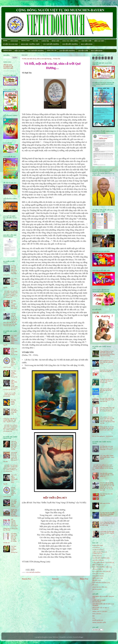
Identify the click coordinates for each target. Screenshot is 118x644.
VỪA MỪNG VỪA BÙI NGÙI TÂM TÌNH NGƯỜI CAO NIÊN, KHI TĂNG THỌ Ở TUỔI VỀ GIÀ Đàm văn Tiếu (107, 420)
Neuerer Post (26, 579)
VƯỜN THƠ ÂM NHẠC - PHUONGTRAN (99, 601)
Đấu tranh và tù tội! (105, 503)
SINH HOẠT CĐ (97, 576)
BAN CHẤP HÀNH (87, 44)
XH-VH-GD (96, 589)
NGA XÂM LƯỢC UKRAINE (100, 571)
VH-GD (94, 585)
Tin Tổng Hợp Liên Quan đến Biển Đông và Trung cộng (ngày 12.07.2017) (106, 448)
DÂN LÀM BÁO (97, 614)
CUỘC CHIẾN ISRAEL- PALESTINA (102, 562)
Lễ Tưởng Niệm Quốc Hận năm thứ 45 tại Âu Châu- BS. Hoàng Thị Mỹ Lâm (107, 409)
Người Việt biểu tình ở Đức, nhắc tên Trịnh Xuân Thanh (14, 513)
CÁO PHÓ (95, 548)
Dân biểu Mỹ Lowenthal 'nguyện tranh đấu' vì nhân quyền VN (107, 475)
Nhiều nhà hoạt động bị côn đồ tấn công (14, 411)
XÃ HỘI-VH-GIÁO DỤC (10, 44)
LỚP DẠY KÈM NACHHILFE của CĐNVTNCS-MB (8, 67)
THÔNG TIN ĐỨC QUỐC (99, 623)
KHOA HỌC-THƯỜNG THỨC (30, 44)
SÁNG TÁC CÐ (52, 50)
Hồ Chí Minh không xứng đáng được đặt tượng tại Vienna (107, 362)
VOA (94, 618)
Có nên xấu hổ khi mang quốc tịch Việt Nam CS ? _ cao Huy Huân (107, 381)
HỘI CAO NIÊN (99, 41)
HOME (5, 41)
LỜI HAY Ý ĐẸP (97, 569)
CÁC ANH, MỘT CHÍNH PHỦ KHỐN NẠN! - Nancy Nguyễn (107, 457)
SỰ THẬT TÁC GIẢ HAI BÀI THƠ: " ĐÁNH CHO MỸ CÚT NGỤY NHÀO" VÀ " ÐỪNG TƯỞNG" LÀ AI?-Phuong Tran (10, 294)
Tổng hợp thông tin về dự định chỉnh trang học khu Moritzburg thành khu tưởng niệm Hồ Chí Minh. (107, 353)
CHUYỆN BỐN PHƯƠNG (70, 44)
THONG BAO (25, 41)
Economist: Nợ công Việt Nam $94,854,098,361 (106, 371)
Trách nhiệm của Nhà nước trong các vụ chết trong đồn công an (107, 533)
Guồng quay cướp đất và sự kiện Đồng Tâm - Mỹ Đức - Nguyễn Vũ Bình (10, 420)
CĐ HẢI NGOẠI (97, 550)
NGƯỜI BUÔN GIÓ (98, 620)
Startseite (55, 579)
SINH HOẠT (14, 41)
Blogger (81, 637)
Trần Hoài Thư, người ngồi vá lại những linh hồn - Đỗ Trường (14, 445)
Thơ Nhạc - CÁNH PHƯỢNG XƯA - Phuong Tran (14, 374)
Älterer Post (84, 579)
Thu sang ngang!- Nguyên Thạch (13, 402)
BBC (94, 616)
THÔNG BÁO (7, 50)
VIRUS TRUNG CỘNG (99, 587)
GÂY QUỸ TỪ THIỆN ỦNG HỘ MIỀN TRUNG (14, 503)
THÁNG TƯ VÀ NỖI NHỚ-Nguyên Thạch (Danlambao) (9, 395)
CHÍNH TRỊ (45, 41)
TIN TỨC (35, 41)
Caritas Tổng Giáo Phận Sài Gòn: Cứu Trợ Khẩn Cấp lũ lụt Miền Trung (107, 524)
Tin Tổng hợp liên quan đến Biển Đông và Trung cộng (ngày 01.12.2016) (107, 514)
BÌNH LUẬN (55, 41)
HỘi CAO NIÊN (97, 565)
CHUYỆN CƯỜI (86, 41)
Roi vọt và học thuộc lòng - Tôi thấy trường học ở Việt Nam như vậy (107, 400)
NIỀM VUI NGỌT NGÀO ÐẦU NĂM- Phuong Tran (14, 352)
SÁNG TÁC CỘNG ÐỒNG (70, 41)
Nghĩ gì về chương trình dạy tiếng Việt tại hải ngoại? (106, 390)
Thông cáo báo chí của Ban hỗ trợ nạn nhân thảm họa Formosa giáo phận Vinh (107, 428)
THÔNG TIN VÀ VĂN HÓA (100, 611)
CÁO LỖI (96, 313)
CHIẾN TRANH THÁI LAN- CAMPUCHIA (100, 553)
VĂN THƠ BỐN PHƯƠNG (51, 44)
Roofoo (70, 637)
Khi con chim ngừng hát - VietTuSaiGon (103, 436)
